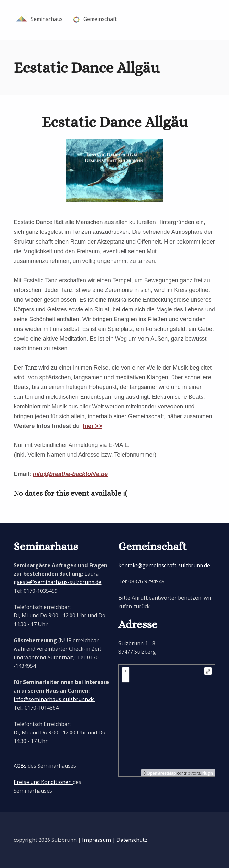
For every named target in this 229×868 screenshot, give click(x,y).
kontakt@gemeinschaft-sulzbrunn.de (164, 565)
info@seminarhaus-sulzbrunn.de (54, 699)
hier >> (92, 426)
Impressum (97, 840)
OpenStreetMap (161, 773)
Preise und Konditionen (43, 782)
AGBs (20, 766)
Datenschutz (132, 840)
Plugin (207, 773)
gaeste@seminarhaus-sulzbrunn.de (57, 582)
